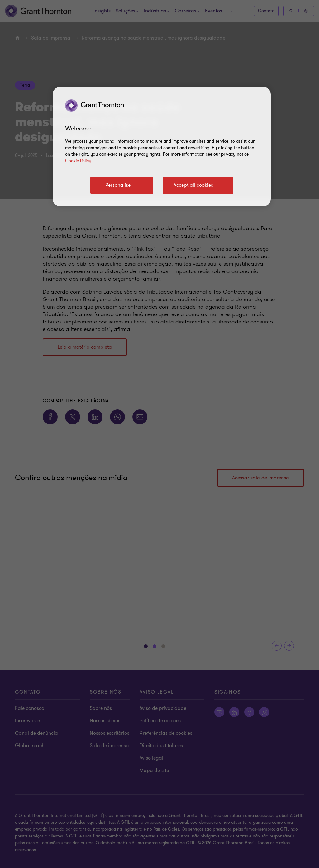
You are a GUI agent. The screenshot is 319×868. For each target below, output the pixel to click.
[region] (162, 147)
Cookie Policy (78, 161)
